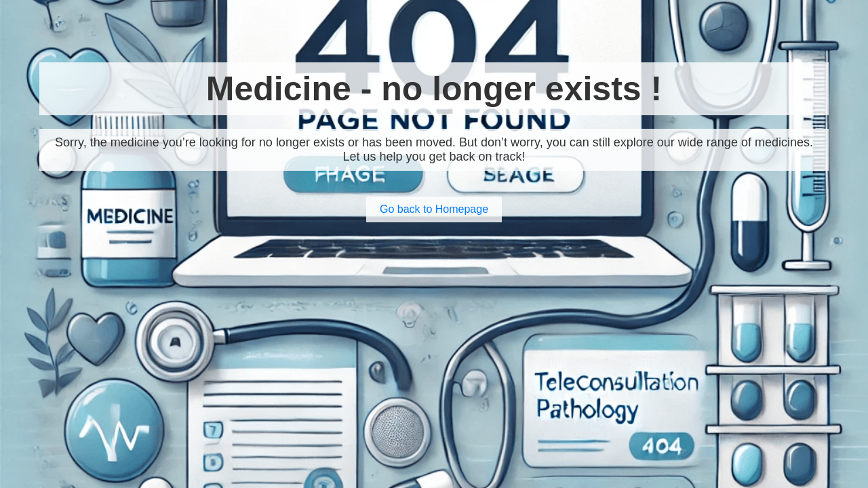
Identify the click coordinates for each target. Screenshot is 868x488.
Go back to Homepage (434, 209)
